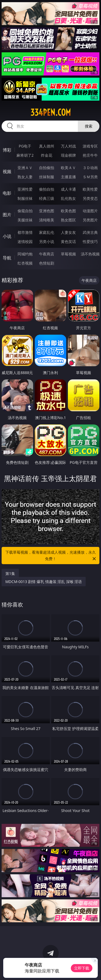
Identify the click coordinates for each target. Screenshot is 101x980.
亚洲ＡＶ (25, 168)
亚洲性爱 (25, 189)
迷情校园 (25, 241)
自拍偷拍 (47, 168)
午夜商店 (47, 254)
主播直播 (68, 177)
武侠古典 (90, 232)
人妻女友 (68, 232)
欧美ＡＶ (68, 168)
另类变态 (90, 198)
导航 (7, 258)
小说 (7, 236)
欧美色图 (68, 211)
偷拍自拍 (47, 189)
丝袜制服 (47, 177)
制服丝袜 (25, 198)
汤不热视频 (90, 254)
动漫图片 (90, 211)
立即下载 (82, 968)
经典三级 (47, 198)
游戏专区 (90, 146)
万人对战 (68, 146)
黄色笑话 (68, 241)
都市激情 (25, 232)
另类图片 (90, 220)
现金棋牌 (68, 155)
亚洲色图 (47, 211)
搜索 (89, 126)
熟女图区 (68, 220)
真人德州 (47, 146)
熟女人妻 (25, 177)
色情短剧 (47, 263)
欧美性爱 (90, 189)
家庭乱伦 (47, 232)
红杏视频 (25, 263)
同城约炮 (25, 254)
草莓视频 (68, 254)
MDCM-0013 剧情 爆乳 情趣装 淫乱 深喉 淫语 (44, 582)
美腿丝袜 (25, 220)
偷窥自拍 (25, 211)
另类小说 (47, 241)
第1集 (10, 573)
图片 (7, 215)
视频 (7, 172)
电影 (7, 193)
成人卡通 (68, 189)
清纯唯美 (47, 220)
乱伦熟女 (68, 198)
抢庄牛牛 (90, 155)
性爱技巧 (90, 241)
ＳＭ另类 (90, 177)
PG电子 (25, 146)
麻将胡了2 (25, 155)
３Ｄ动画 (90, 168)
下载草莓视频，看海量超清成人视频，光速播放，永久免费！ (51, 556)
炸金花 (47, 155)
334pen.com (51, 112)
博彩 (7, 150)
